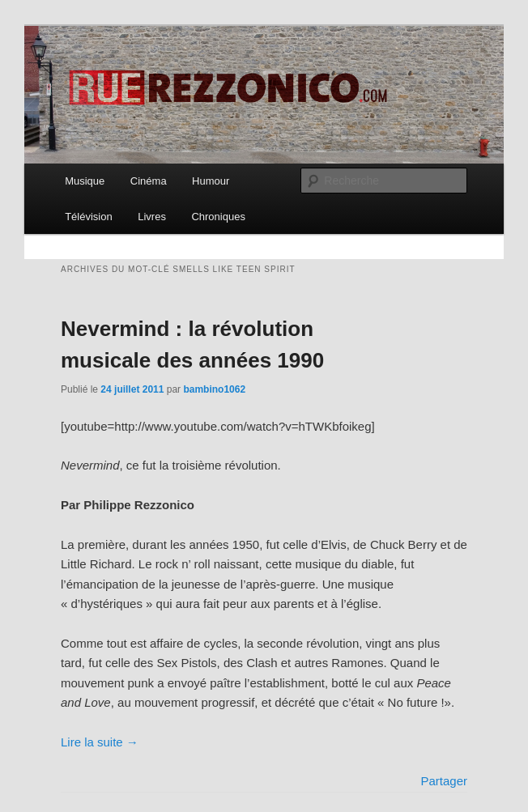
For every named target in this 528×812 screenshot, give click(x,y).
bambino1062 (214, 389)
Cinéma (149, 181)
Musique (85, 181)
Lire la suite (100, 742)
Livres (152, 217)
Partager (444, 781)
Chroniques (218, 217)
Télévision (89, 217)
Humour (211, 181)
